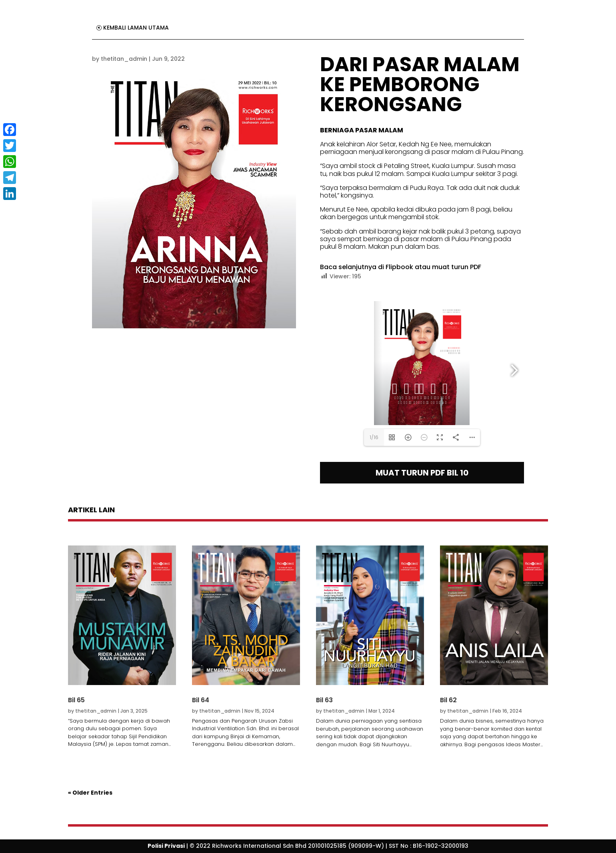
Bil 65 (76, 700)
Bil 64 (201, 700)
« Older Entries (90, 793)
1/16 (374, 437)
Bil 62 (448, 700)
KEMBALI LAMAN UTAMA (136, 28)
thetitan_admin (124, 59)
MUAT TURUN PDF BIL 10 (422, 473)
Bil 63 (324, 700)
